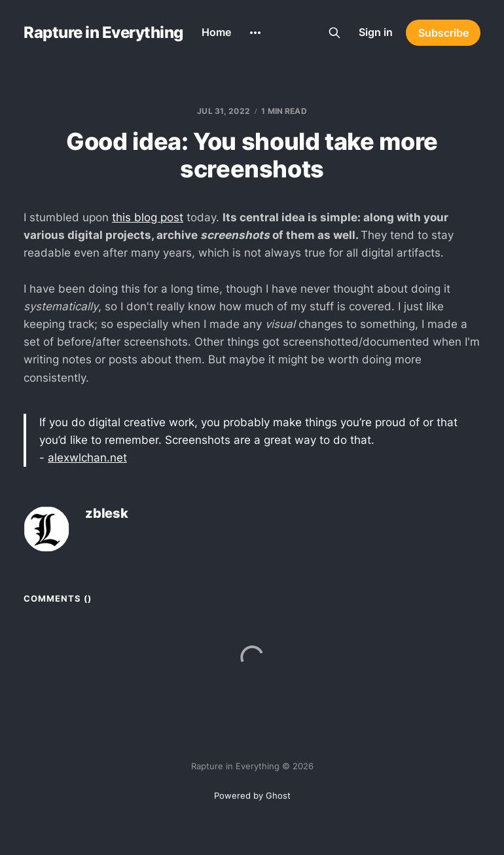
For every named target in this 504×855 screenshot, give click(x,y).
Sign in (376, 32)
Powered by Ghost (252, 795)
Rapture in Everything (103, 33)
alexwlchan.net (87, 458)
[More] (255, 33)
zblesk (107, 514)
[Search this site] (334, 33)
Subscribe (443, 33)
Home (216, 32)
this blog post (148, 217)
